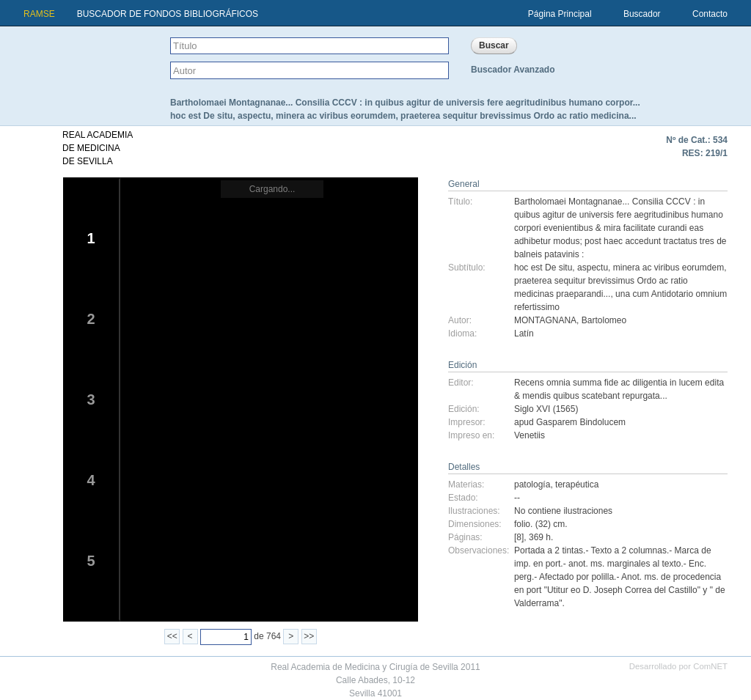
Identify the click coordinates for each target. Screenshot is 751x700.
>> (309, 636)
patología (532, 485)
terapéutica (577, 485)
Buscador (642, 14)
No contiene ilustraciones (563, 511)
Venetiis (530, 435)
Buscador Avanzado (513, 70)
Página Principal (560, 14)
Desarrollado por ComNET (678, 666)
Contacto (710, 14)
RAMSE (39, 14)
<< (172, 636)
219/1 (717, 153)
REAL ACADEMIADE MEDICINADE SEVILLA (98, 148)
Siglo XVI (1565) (546, 409)
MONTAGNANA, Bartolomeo (570, 320)
